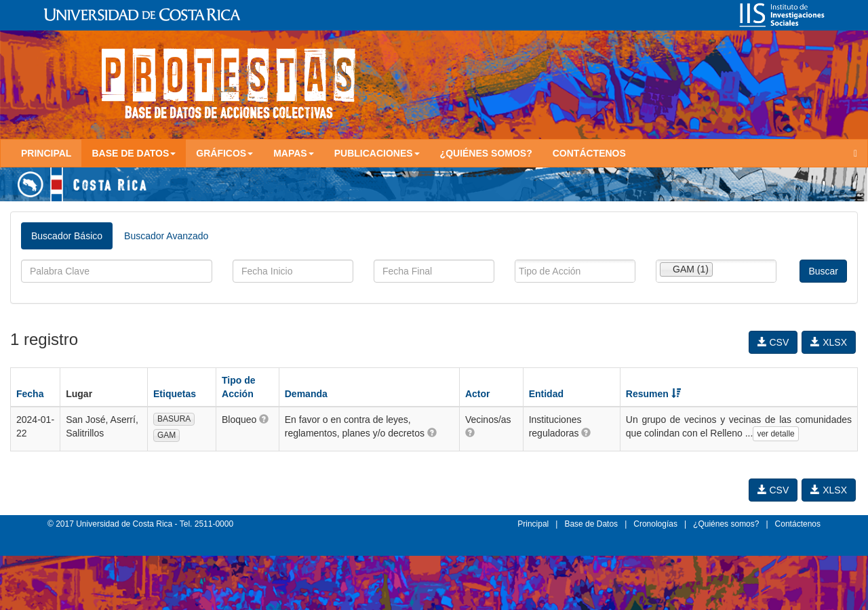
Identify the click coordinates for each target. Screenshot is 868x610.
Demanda (306, 394)
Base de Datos (591, 524)
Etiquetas (175, 394)
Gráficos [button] (224, 153)
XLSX (829, 342)
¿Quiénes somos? (486, 153)
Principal (46, 153)
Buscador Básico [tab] (67, 236)
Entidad (546, 394)
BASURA (174, 419)
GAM (166, 435)
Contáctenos (589, 153)
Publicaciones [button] (377, 153)
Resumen (653, 394)
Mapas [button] (294, 153)
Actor (478, 394)
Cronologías (655, 524)
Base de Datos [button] (134, 153)
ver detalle (775, 434)
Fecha (30, 394)
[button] (264, 419)
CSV (773, 342)
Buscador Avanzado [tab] (166, 236)
